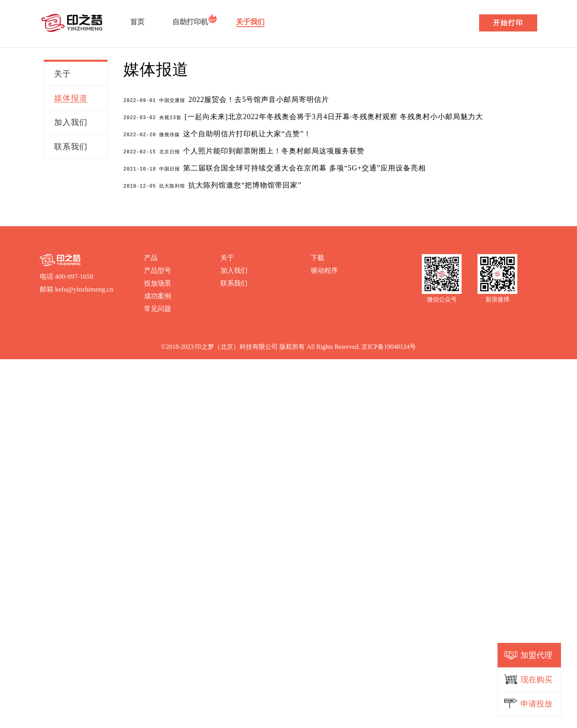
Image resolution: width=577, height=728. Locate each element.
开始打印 (508, 23)
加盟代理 (536, 655)
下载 (318, 255)
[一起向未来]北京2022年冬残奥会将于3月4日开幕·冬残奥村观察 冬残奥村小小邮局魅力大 (303, 116)
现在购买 (536, 679)
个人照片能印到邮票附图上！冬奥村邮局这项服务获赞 (244, 150)
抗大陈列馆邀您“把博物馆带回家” (212, 183)
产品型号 (158, 268)
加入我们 (234, 268)
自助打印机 (190, 22)
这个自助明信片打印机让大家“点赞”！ (217, 133)
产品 (151, 255)
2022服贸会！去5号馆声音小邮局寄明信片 (226, 100)
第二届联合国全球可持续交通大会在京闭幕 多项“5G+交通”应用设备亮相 (275, 166)
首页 (137, 22)
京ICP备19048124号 (389, 344)
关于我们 (250, 22)
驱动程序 (324, 268)
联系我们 (234, 281)
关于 (227, 255)
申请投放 (536, 704)
